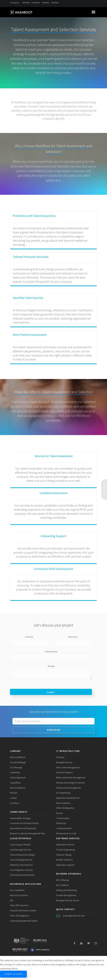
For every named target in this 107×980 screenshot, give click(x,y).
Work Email (73, 637)
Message (51, 666)
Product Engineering (65, 850)
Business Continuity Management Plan (28, 833)
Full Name (29, 637)
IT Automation (63, 818)
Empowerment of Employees (23, 828)
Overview (60, 757)
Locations (15, 803)
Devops (59, 813)
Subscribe (53, 730)
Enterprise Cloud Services (21, 865)
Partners (36, 2)
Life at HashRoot (18, 788)
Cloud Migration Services (21, 870)
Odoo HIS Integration (20, 916)
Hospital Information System (23, 910)
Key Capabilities (17, 890)
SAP (12, 900)
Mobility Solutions (64, 860)
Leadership (15, 772)
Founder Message (18, 762)
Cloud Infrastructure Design (22, 855)
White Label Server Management (71, 778)
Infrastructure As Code (66, 833)
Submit (51, 692)
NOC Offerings (63, 880)
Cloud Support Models (20, 844)
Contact (55, 2)
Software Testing (64, 855)
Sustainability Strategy (20, 818)
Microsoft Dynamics (19, 895)
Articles (26, 2)
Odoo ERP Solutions (19, 905)
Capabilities (15, 783)
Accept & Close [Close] (13, 974)
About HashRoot (18, 757)
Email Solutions (63, 803)
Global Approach (18, 778)
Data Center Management (68, 767)
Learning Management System (24, 921)
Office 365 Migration (65, 808)
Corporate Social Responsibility (24, 823)
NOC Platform (62, 885)
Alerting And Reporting (66, 890)
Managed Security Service (68, 900)
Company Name (51, 652)
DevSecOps (61, 823)
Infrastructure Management (68, 788)
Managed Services (64, 762)
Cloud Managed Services (21, 860)
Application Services (65, 844)
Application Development (68, 798)
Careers (45, 2)
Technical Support (64, 772)
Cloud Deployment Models (22, 875)
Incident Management (66, 895)
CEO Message (16, 767)
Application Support (65, 865)
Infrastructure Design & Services (70, 783)
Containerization (64, 828)
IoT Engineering (63, 793)
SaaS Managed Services (21, 850)
